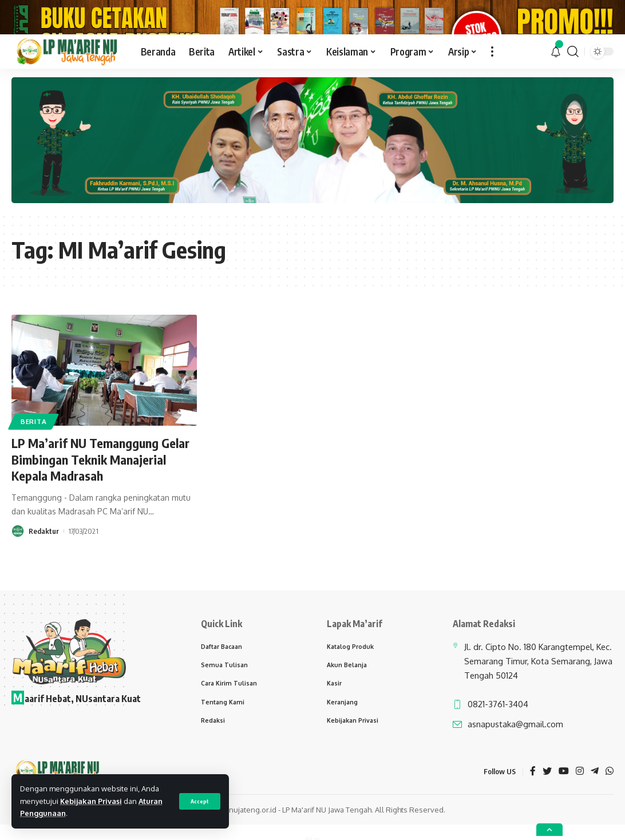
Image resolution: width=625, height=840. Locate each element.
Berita (33, 462)
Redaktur (44, 572)
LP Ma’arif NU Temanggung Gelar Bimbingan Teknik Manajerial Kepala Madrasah (100, 500)
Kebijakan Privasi (91, 801)
